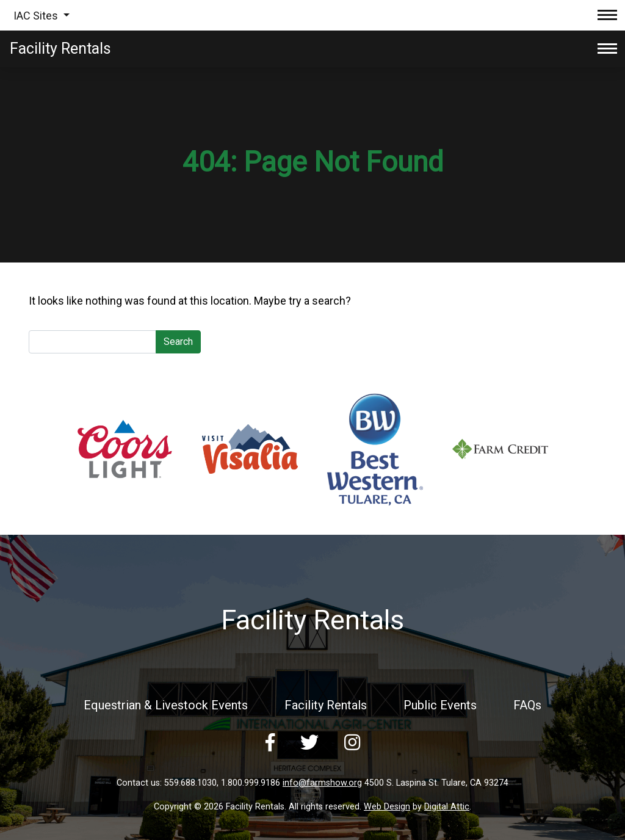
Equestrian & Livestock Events (166, 705)
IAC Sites (37, 16)
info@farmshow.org (322, 783)
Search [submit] (178, 342)
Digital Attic (447, 807)
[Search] (92, 342)
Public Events (440, 705)
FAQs (527, 705)
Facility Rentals (326, 705)
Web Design (387, 807)
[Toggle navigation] (607, 15)
